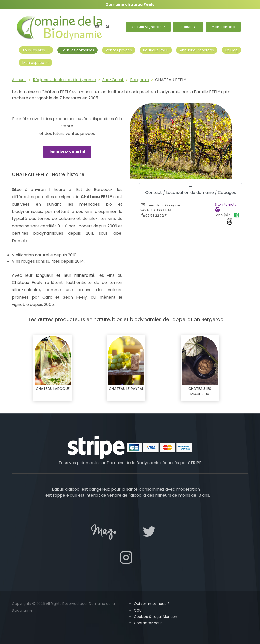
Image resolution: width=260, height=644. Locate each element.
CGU (138, 610)
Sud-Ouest (113, 80)
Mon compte (223, 27)
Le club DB (188, 27)
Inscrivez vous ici (67, 152)
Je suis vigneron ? (148, 27)
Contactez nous (148, 623)
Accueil (19, 80)
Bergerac (139, 80)
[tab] (191, 191)
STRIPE (195, 463)
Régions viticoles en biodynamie (64, 80)
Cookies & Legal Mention (156, 617)
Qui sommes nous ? (152, 604)
